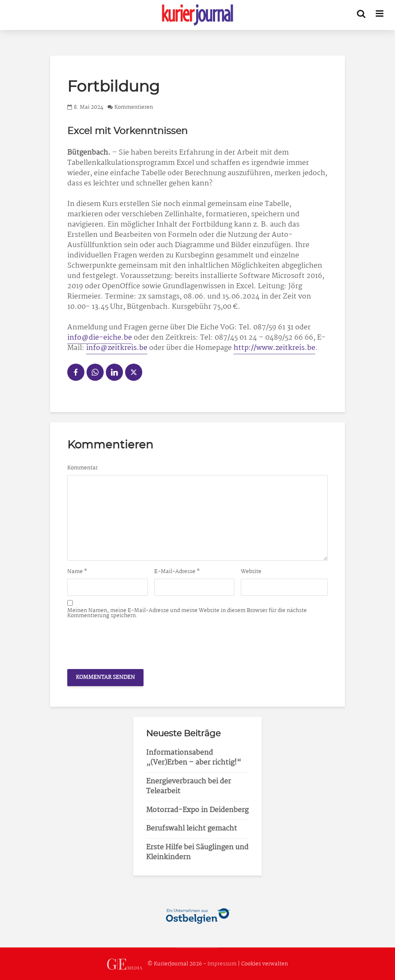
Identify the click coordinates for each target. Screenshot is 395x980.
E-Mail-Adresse (177, 572)
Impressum (222, 964)
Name (77, 572)
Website (251, 572)
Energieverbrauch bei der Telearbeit (189, 786)
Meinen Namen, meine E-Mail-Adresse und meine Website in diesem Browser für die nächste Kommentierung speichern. (187, 613)
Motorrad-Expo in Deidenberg (197, 810)
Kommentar (82, 468)
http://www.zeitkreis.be (274, 348)
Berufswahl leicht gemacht (192, 829)
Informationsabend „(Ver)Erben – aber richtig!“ (194, 758)
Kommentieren (134, 107)
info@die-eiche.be (100, 338)
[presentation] (132, 642)
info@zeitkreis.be (117, 348)
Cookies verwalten (265, 964)
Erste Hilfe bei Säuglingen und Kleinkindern (197, 852)
